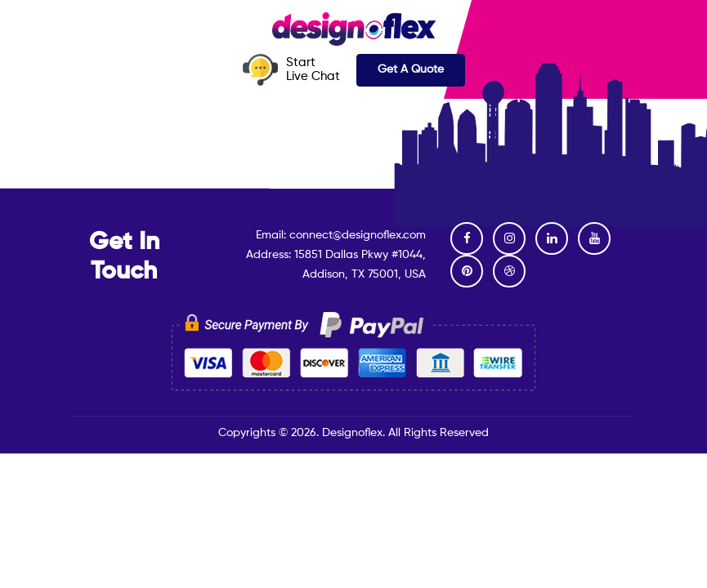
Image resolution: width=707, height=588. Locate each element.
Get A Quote (411, 69)
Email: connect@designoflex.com (341, 235)
